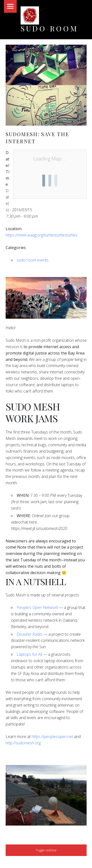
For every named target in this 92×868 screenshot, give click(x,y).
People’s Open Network (37, 607)
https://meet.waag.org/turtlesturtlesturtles (42, 235)
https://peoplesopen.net (52, 736)
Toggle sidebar (46, 850)
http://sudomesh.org (23, 743)
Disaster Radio (30, 634)
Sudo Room (49, 28)
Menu (10, 6)
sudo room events (33, 260)
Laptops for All (29, 654)
